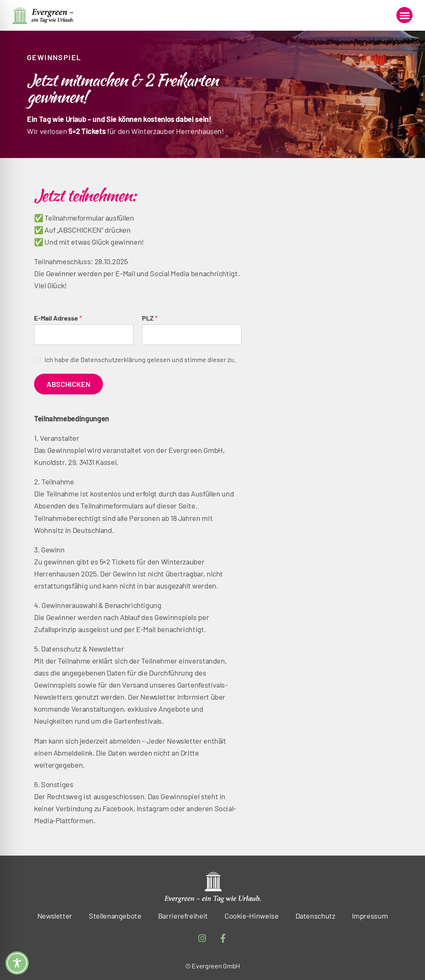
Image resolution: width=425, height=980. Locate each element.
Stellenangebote (115, 916)
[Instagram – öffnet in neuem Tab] (202, 939)
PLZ (150, 318)
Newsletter (55, 916)
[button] (404, 15)
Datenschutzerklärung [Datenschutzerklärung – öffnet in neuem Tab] (113, 360)
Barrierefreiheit (183, 916)
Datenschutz (315, 916)
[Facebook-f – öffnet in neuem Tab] (223, 939)
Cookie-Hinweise (252, 916)
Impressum (370, 916)
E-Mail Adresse (58, 318)
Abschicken (68, 384)
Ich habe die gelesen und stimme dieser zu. (140, 359)
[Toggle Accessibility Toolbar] (17, 963)
